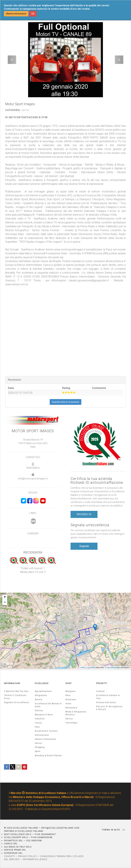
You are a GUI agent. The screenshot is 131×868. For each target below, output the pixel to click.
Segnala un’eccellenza (90, 525)
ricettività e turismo (46, 731)
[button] (12, 60)
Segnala (84, 546)
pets (37, 727)
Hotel (68, 704)
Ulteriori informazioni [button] (16, 14)
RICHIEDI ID (84, 514)
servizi (39, 743)
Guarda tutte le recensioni (65, 402)
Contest (100, 691)
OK (33, 14)
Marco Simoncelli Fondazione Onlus (46, 253)
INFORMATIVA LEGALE (35, 859)
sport (38, 751)
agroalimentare (43, 691)
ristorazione (42, 735)
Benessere (71, 708)
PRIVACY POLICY (28, 856)
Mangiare (71, 691)
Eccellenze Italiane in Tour (108, 697)
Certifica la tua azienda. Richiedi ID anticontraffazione (97, 481)
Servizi (69, 719)
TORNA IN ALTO (113, 830)
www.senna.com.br (17, 284)
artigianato (41, 695)
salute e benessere (46, 739)
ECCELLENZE (42, 683)
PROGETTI (102, 683)
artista (39, 700)
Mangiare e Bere (44, 715)
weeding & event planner (48, 756)
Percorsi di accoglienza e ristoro (109, 708)
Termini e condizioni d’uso (15, 697)
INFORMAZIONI (12, 683)
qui (62, 257)
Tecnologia (71, 723)
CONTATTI (10, 856)
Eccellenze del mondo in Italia (48, 705)
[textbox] (65, 207)
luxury (38, 723)
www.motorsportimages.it (70, 250)
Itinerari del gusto (106, 702)
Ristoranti (71, 700)
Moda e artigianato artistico (76, 713)
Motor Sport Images (33, 431)
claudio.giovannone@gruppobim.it (89, 280)
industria (40, 719)
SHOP (69, 683)
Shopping (40, 747)
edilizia (39, 711)
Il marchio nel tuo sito (16, 691)
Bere (68, 695)
